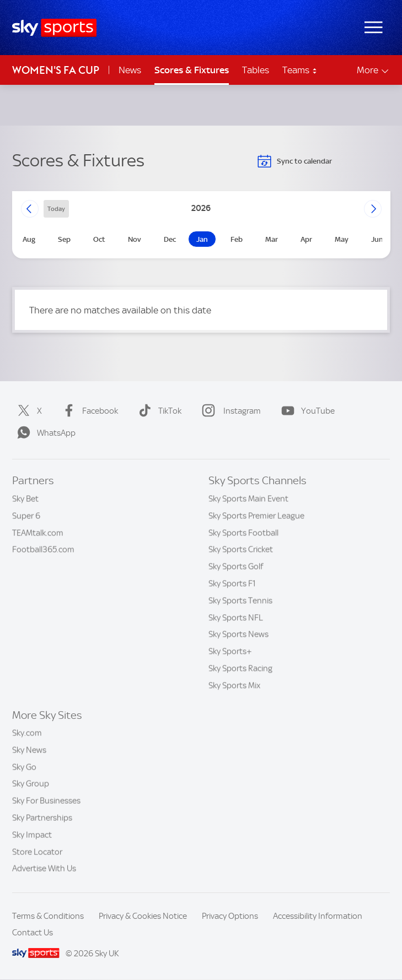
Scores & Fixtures (192, 70)
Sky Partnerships (42, 818)
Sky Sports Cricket (241, 549)
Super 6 (26, 516)
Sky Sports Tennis (240, 600)
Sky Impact (32, 835)
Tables (256, 70)
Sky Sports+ (230, 651)
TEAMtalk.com (38, 533)
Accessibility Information (318, 916)
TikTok (158, 411)
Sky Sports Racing (240, 668)
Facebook (88, 411)
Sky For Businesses (46, 801)
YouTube (306, 411)
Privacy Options (230, 916)
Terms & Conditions (48, 916)
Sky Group (31, 784)
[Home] (54, 28)
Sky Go (24, 767)
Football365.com (43, 549)
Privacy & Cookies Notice (143, 916)
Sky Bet (25, 499)
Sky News (29, 750)
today (56, 209)
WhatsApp (44, 433)
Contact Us (33, 933)
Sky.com (27, 733)
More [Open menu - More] (374, 70)
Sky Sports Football (243, 533)
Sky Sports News (238, 634)
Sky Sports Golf (236, 566)
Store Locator (37, 852)
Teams (300, 70)
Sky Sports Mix (234, 685)
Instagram (229, 411)
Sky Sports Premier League (256, 516)
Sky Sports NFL (236, 618)
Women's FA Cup (56, 70)
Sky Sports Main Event (248, 499)
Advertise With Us (44, 869)
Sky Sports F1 (232, 583)
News (130, 70)
